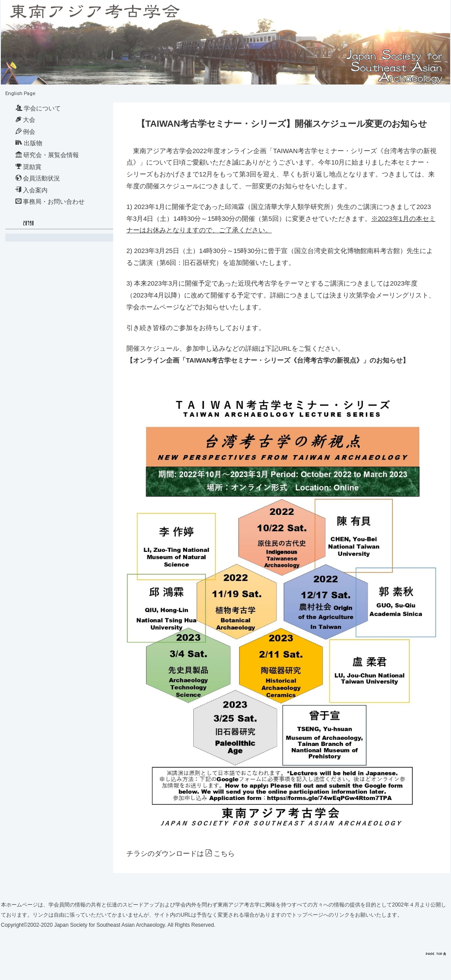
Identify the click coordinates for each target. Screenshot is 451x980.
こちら (224, 853)
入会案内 (31, 190)
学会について (38, 108)
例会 (25, 132)
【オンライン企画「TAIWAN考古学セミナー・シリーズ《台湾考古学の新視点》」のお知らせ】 (268, 360)
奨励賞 (28, 167)
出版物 (29, 143)
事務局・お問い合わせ (50, 202)
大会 (25, 120)
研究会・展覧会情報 (47, 155)
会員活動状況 (38, 178)
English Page (20, 93)
